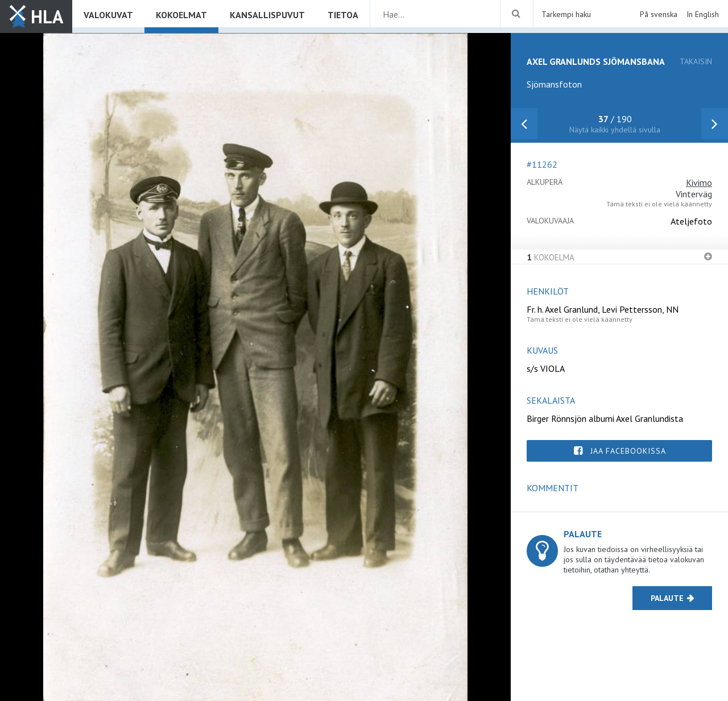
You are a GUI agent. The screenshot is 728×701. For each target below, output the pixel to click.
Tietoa (343, 15)
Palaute (667, 598)
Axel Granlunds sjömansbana (596, 61)
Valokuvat (108, 15)
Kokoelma (551, 257)
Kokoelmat (181, 15)
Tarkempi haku (566, 14)
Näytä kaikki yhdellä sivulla (615, 130)
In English (703, 14)
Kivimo (699, 182)
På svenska (659, 14)
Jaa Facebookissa (628, 451)
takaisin (696, 61)
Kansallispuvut (267, 15)
